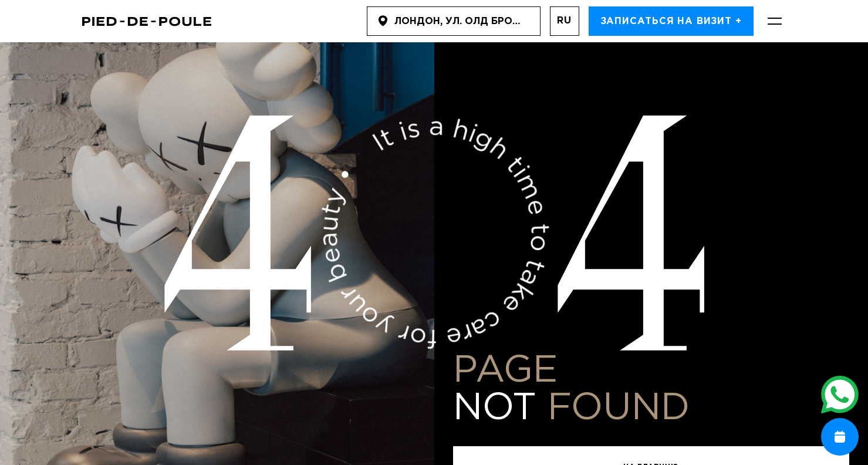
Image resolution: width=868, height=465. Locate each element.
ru (564, 21)
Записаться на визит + (671, 21)
